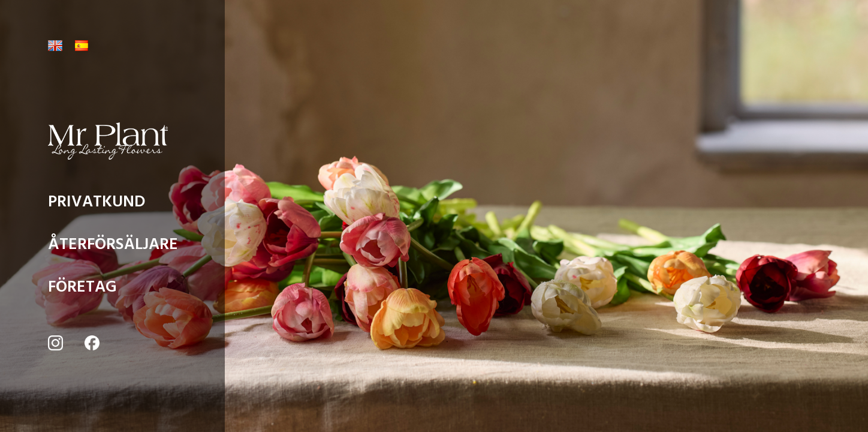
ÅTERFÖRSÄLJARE (113, 247)
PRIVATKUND (97, 205)
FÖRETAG (82, 290)
